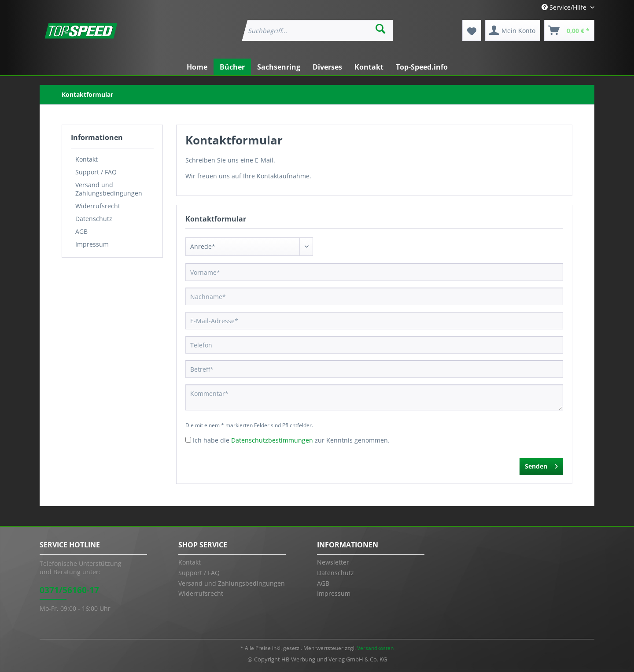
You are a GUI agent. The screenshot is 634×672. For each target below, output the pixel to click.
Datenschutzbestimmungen (272, 440)
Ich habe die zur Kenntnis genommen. (291, 440)
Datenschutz (94, 219)
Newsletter (333, 562)
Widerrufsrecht (98, 206)
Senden (541, 465)
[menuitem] (317, 30)
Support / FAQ (96, 172)
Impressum (92, 244)
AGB (81, 231)
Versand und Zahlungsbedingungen (109, 189)
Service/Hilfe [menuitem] (565, 7)
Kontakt (87, 159)
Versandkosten (375, 648)
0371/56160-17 (69, 590)
